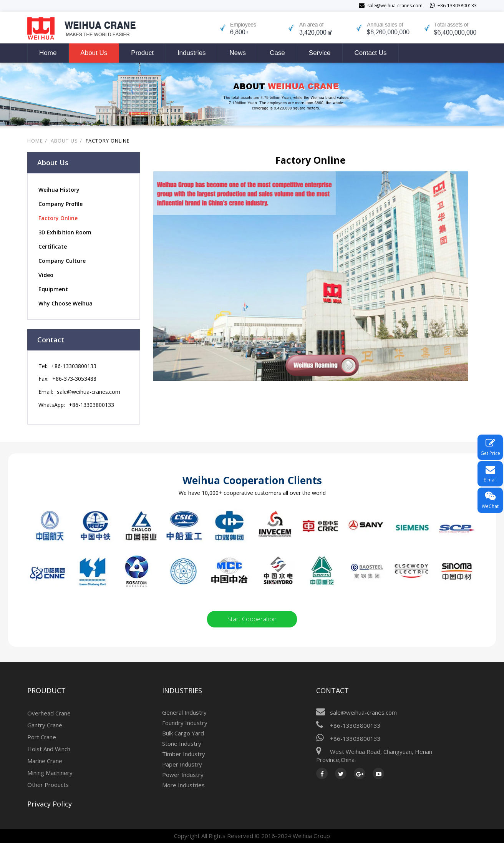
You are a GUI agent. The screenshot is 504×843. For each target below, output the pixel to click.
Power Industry (183, 775)
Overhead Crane (49, 713)
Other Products (48, 785)
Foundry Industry (185, 723)
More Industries (183, 785)
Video (46, 275)
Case (277, 53)
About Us (94, 53)
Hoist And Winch (49, 749)
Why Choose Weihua (65, 303)
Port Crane (42, 737)
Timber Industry (184, 754)
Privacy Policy (50, 804)
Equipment (53, 289)
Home (48, 53)
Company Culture (62, 261)
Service (320, 53)
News (238, 53)
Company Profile (61, 204)
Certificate (53, 246)
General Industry (184, 712)
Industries (192, 53)
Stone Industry (182, 743)
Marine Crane (45, 761)
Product (142, 53)
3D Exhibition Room (65, 232)
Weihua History (59, 190)
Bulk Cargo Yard (183, 733)
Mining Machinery (50, 773)
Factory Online (108, 141)
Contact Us (370, 53)
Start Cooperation (252, 619)
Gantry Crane (45, 725)
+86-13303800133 (74, 366)
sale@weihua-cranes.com (89, 392)
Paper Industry (182, 764)
